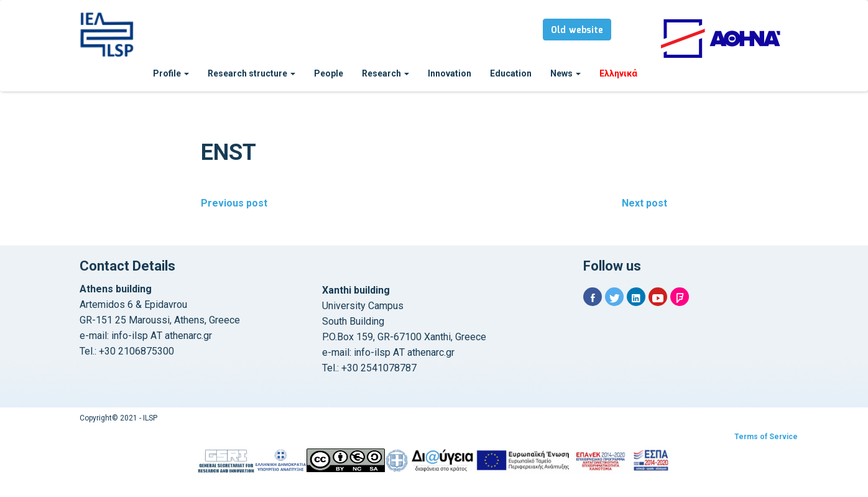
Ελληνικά (618, 73)
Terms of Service (766, 437)
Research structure (252, 73)
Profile (171, 73)
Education (511, 73)
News (566, 73)
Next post (644, 203)
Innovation (450, 73)
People (329, 73)
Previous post (234, 203)
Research (386, 73)
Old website (577, 30)
